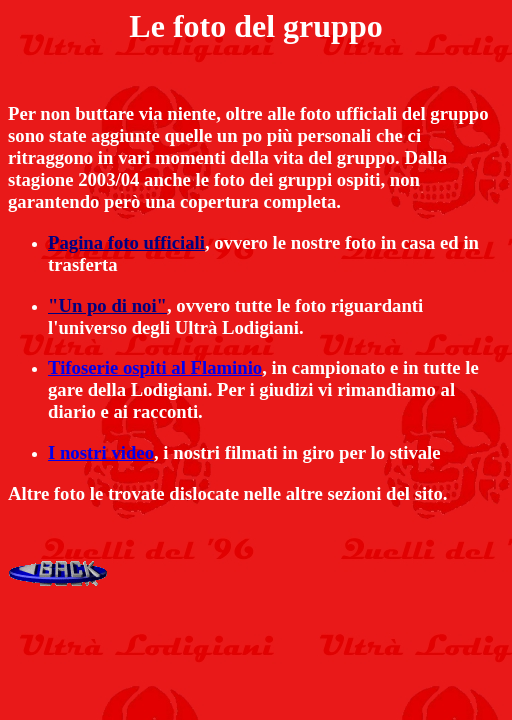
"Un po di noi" (107, 305)
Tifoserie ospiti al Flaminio (155, 367)
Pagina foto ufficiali (126, 242)
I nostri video (101, 452)
